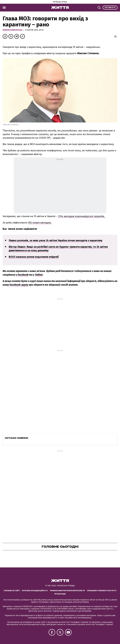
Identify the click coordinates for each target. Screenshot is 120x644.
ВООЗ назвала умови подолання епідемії (34, 257)
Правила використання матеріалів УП (67, 591)
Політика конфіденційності (35, 591)
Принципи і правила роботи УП (102, 591)
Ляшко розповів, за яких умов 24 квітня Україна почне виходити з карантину (56, 240)
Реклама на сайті (12, 591)
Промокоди (60, 594)
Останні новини (16, 438)
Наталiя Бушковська (13, 30)
